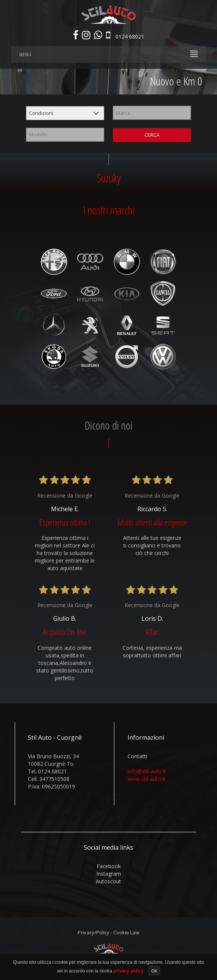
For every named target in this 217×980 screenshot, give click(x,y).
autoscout (108, 881)
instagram (109, 874)
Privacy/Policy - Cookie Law (108, 932)
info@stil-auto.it (147, 771)
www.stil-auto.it (146, 779)
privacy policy (129, 971)
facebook (109, 866)
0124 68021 (130, 36)
